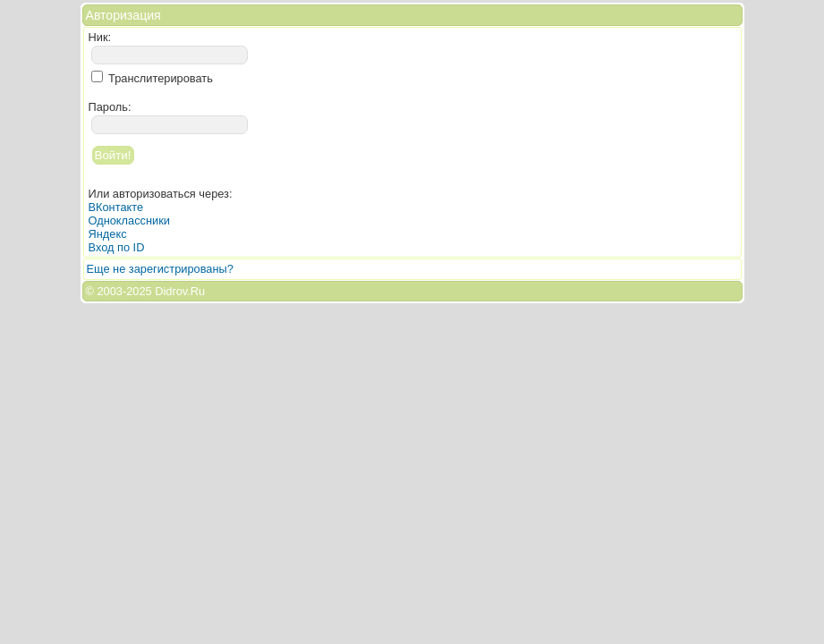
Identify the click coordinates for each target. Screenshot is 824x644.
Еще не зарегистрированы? (160, 269)
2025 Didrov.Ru (166, 291)
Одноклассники (129, 220)
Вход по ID (117, 247)
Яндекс (108, 234)
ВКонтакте (116, 207)
